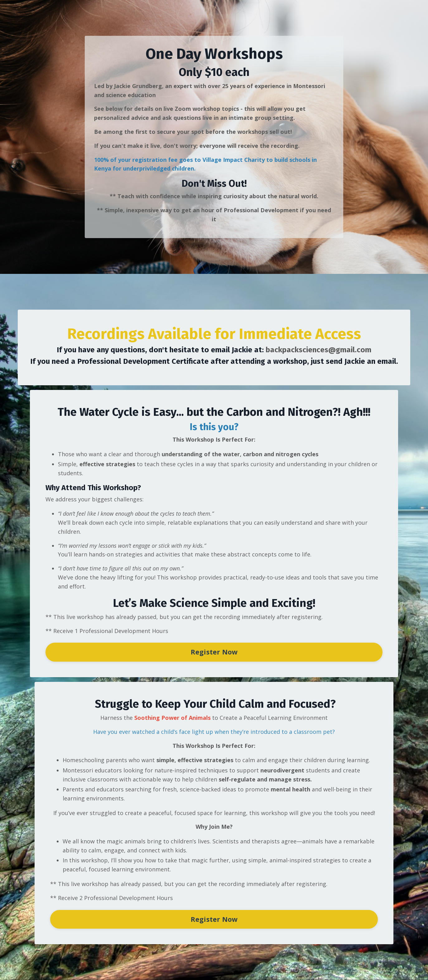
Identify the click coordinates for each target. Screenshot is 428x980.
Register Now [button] (214, 652)
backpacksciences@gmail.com (319, 350)
